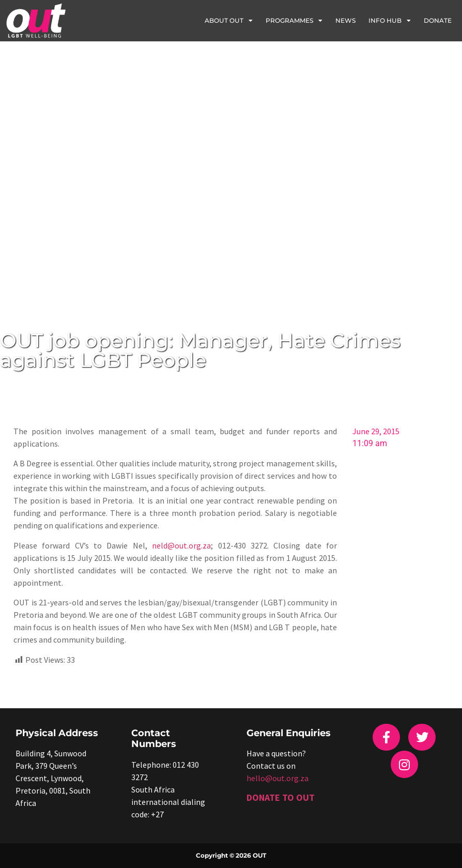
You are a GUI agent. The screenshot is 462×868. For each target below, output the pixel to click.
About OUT (229, 21)
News (345, 20)
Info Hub (390, 21)
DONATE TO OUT (281, 797)
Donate (438, 20)
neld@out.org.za (181, 545)
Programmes (294, 21)
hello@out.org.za (278, 778)
